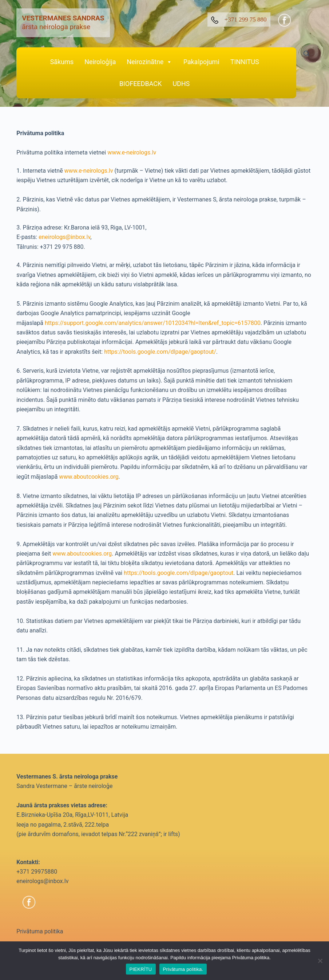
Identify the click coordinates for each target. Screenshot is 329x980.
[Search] (306, 53)
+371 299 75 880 (239, 20)
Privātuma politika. (183, 969)
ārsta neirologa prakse (63, 23)
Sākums (62, 62)
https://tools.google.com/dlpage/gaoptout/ (160, 352)
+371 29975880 (37, 872)
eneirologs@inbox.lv (64, 237)
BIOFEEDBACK (141, 84)
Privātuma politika (40, 931)
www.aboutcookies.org (89, 477)
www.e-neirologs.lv (132, 152)
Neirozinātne (149, 62)
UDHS (181, 84)
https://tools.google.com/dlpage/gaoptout (179, 573)
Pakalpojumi (201, 62)
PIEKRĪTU (141, 969)
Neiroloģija (100, 62)
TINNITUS (245, 62)
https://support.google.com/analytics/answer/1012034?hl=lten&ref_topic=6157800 (153, 323)
